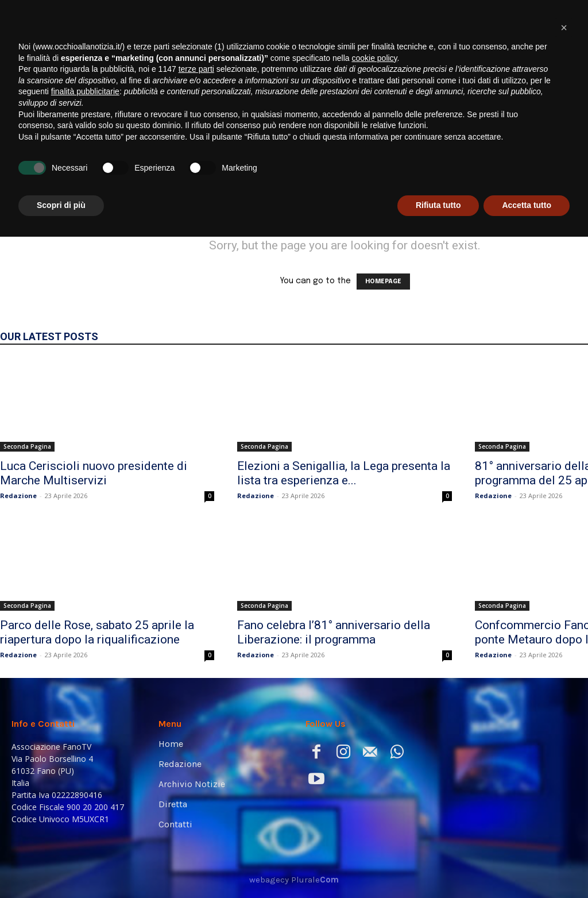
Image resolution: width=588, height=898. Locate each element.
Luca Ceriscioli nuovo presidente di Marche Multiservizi (94, 473)
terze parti (196, 730)
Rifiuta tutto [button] (438, 866)
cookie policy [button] (374, 719)
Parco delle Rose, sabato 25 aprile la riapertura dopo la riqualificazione (97, 632)
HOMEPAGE (383, 282)
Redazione (18, 496)
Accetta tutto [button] (527, 866)
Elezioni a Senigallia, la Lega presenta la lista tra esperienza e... (344, 473)
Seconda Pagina (27, 446)
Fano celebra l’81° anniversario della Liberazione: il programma (334, 632)
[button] (562, 157)
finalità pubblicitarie (85, 753)
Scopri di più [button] (61, 866)
